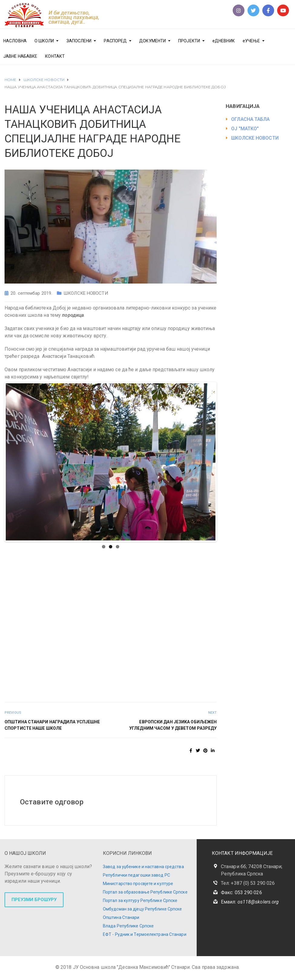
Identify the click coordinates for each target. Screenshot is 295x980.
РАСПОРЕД (115, 41)
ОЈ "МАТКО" (245, 129)
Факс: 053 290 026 (241, 892)
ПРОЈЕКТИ (189, 41)
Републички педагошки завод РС (136, 875)
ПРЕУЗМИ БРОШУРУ (34, 900)
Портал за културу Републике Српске (140, 900)
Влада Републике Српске (128, 926)
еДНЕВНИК (224, 41)
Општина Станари (121, 917)
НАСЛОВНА (15, 41)
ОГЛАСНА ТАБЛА (250, 119)
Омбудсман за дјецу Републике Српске (143, 909)
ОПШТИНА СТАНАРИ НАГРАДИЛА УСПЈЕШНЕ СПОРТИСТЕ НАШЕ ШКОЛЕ (52, 725)
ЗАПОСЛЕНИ (79, 41)
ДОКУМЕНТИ (152, 41)
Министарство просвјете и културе (138, 884)
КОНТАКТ (55, 56)
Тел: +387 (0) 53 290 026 (248, 883)
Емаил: (250, 902)
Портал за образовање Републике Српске (145, 892)
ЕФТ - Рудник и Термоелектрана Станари (145, 934)
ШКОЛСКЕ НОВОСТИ (86, 293)
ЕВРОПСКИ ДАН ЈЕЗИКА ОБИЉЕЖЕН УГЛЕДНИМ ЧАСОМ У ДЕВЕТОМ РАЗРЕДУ (173, 725)
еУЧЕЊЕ (251, 41)
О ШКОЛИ (44, 41)
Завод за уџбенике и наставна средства (143, 867)
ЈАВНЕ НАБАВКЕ (20, 56)
